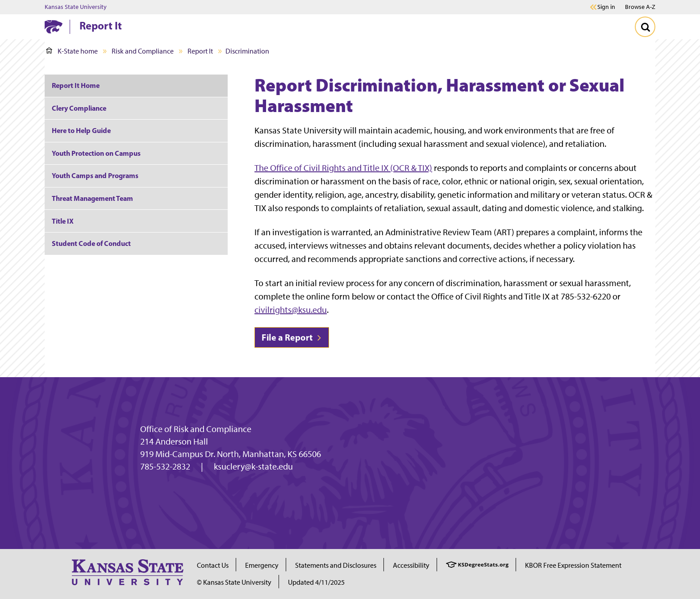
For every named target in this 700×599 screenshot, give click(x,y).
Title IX (63, 221)
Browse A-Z (640, 7)
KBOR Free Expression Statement (573, 565)
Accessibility (411, 565)
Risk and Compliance (143, 51)
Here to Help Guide (81, 130)
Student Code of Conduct (91, 243)
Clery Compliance (79, 108)
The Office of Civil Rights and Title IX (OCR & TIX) (343, 168)
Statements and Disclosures (336, 565)
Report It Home (76, 85)
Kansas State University (76, 7)
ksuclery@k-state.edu (253, 466)
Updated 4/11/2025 (316, 582)
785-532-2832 (165, 466)
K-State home (72, 51)
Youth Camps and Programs (95, 175)
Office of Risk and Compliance (196, 429)
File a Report (292, 337)
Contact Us (213, 565)
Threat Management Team (92, 198)
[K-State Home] (54, 27)
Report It (101, 25)
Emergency (262, 565)
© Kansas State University (234, 582)
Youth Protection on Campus (96, 153)
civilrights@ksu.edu (291, 310)
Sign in (606, 7)
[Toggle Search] (645, 27)
